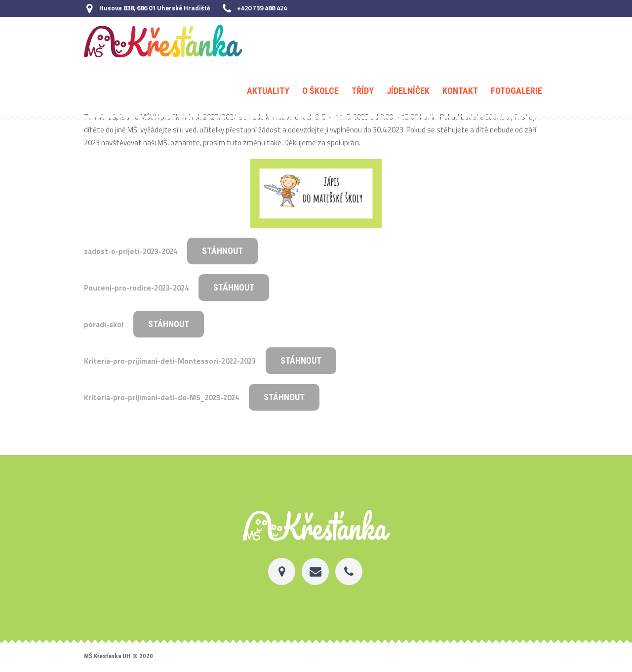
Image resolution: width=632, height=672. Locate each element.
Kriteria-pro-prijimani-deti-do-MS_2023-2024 (161, 398)
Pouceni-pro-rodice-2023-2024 (136, 288)
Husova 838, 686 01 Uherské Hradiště (155, 8)
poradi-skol (104, 324)
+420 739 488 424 (262, 8)
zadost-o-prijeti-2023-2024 (131, 251)
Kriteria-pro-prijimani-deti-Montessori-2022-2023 (170, 361)
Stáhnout (222, 251)
